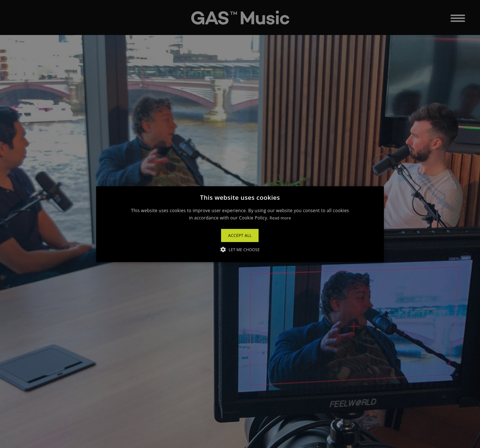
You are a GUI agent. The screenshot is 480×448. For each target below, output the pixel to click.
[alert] (240, 224)
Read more (280, 218)
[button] (240, 224)
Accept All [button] (240, 235)
